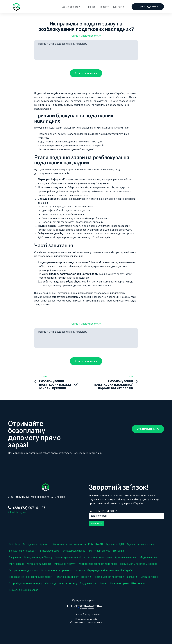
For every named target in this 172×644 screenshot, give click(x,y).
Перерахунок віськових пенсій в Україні (110, 571)
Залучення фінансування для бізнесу (31, 557)
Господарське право (73, 551)
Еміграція (118, 551)
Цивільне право (119, 584)
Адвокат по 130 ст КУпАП (89, 544)
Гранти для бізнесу (99, 551)
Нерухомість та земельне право (139, 564)
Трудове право (89, 584)
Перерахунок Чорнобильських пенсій (31, 577)
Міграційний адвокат (39, 564)
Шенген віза (138, 584)
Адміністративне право (140, 544)
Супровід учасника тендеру (61, 584)
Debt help (14, 544)
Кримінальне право (126, 557)
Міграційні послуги (65, 564)
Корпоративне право (100, 557)
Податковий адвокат (67, 577)
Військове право (50, 551)
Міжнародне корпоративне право (98, 564)
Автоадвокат (30, 544)
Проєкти (86, 577)
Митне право (17, 564)
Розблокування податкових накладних (116, 577)
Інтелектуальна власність (70, 557)
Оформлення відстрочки (24, 571)
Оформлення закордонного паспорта (63, 571)
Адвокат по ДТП (115, 544)
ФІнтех (104, 584)
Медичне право (149, 557)
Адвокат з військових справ (56, 544)
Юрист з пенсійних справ (24, 590)
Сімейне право (149, 577)
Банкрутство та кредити (23, 551)
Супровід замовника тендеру (26, 584)
